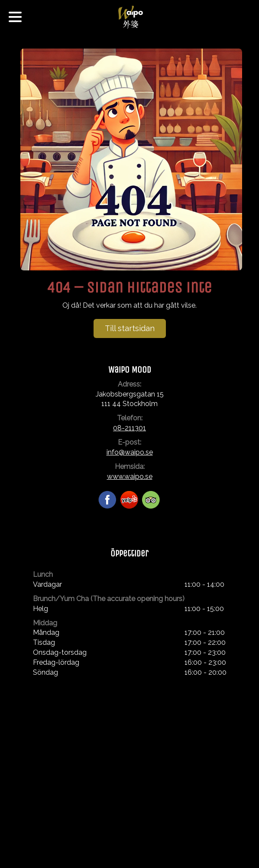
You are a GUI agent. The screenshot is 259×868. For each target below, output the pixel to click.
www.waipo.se (130, 476)
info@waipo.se (130, 452)
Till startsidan (130, 328)
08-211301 (129, 428)
